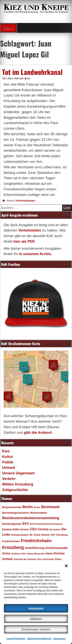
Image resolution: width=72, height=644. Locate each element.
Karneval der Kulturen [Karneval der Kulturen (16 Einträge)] (25, 559)
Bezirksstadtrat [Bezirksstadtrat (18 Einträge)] (38, 513)
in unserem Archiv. (35, 254)
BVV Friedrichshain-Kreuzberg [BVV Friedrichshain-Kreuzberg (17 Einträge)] (46, 524)
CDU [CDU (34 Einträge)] (33, 529)
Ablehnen (36, 619)
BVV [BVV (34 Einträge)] (26, 524)
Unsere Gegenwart (18, 473)
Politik (8, 462)
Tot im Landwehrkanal (32, 72)
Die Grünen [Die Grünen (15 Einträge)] (55, 529)
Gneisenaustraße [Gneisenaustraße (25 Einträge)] (57, 548)
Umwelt (9, 468)
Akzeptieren (36, 608)
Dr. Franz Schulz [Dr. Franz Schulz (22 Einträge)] (39, 535)
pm (28, 79)
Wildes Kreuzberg (18, 484)
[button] (66, 566)
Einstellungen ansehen (36, 629)
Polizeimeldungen (25, 201)
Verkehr (9, 479)
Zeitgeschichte (15, 490)
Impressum (60, 639)
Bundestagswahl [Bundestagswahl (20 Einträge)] (12, 524)
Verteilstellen (30, 230)
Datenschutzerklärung (39, 639)
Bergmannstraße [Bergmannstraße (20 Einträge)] (12, 507)
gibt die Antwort (38, 432)
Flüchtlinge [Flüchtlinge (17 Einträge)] (62, 535)
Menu (8, 28)
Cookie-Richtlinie (16, 639)
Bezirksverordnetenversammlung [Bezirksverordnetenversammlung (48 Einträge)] (31, 518)
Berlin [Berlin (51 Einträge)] (28, 507)
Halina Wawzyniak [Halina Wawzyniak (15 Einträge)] (36, 554)
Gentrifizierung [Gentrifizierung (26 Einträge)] (35, 548)
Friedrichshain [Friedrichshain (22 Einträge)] (11, 541)
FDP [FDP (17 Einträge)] (53, 535)
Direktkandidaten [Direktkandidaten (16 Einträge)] (20, 535)
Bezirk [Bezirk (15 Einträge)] (37, 507)
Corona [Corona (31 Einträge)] (43, 529)
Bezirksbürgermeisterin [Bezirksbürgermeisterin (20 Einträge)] (16, 513)
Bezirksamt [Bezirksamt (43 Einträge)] (50, 507)
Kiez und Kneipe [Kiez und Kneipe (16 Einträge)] (46, 559)
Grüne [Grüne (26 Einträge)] (6, 553)
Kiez (6, 451)
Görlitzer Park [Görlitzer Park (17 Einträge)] (19, 554)
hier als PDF (24, 241)
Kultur (8, 457)
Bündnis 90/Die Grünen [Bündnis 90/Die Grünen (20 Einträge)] (16, 529)
